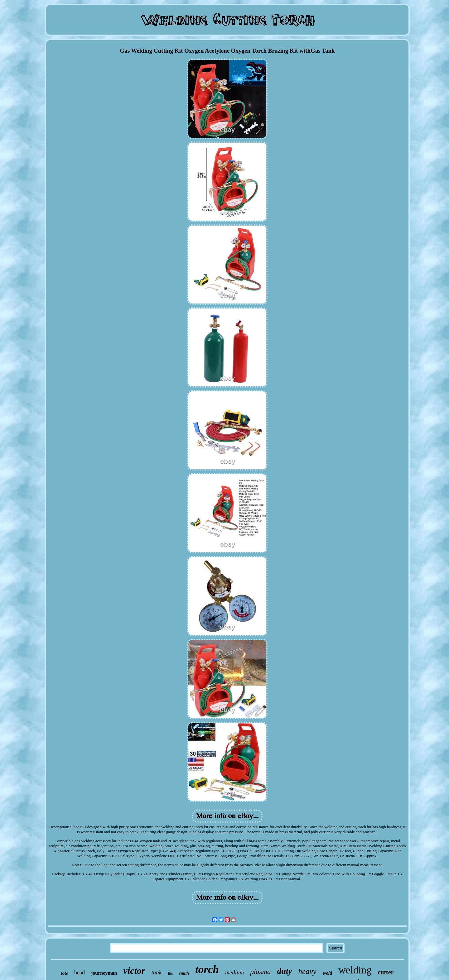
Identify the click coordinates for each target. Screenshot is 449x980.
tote (64, 973)
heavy (307, 971)
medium (234, 972)
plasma (260, 972)
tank (157, 972)
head (80, 973)
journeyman (104, 973)
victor (134, 970)
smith (184, 973)
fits (170, 973)
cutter (386, 972)
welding (355, 970)
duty (285, 971)
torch (207, 970)
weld (327, 973)
